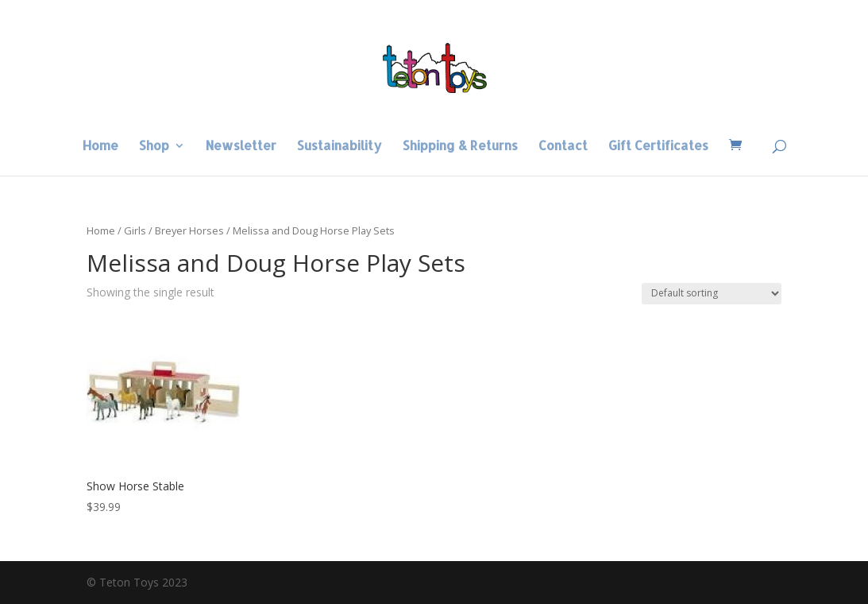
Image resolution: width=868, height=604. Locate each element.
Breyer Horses (189, 230)
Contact (563, 147)
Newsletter (241, 147)
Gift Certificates (658, 147)
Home (100, 147)
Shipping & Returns (460, 147)
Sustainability (339, 147)
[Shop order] (712, 294)
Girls (135, 230)
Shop (154, 147)
